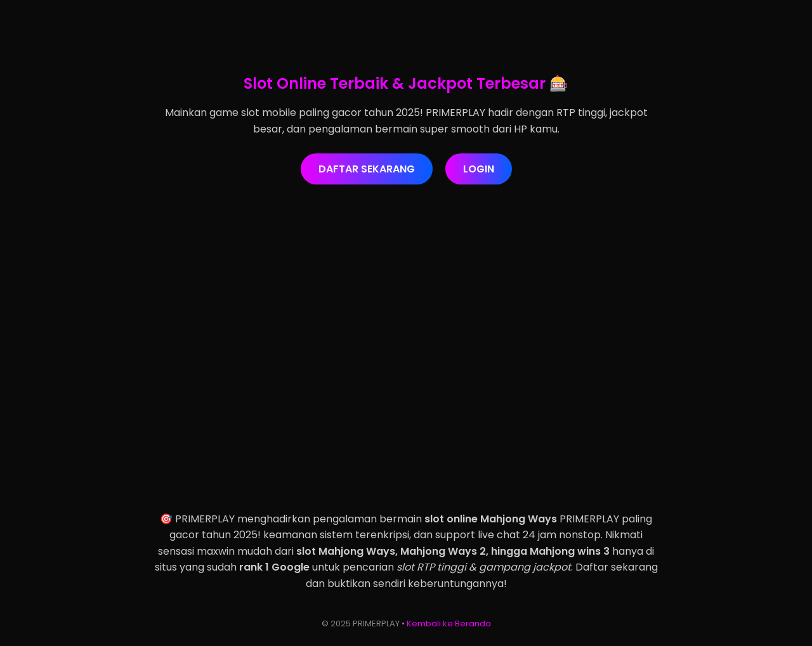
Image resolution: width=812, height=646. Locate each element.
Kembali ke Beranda (449, 623)
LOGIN (479, 169)
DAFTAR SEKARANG (367, 169)
